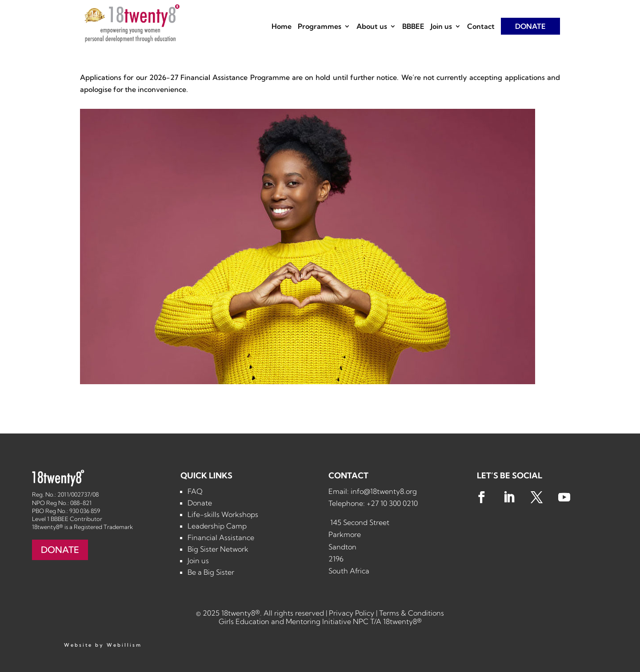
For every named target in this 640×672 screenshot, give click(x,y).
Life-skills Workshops (223, 514)
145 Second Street (359, 522)
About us (372, 27)
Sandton (342, 547)
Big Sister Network (218, 549)
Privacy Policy (352, 613)
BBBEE (413, 27)
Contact (481, 27)
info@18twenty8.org (384, 491)
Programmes (320, 27)
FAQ (195, 491)
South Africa (349, 571)
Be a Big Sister (211, 572)
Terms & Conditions (412, 613)
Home (282, 27)
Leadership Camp (217, 526)
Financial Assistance (221, 537)
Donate (200, 503)
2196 (336, 559)
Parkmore (345, 534)
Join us (441, 27)
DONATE (530, 26)
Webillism (124, 645)
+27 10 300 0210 (392, 503)
